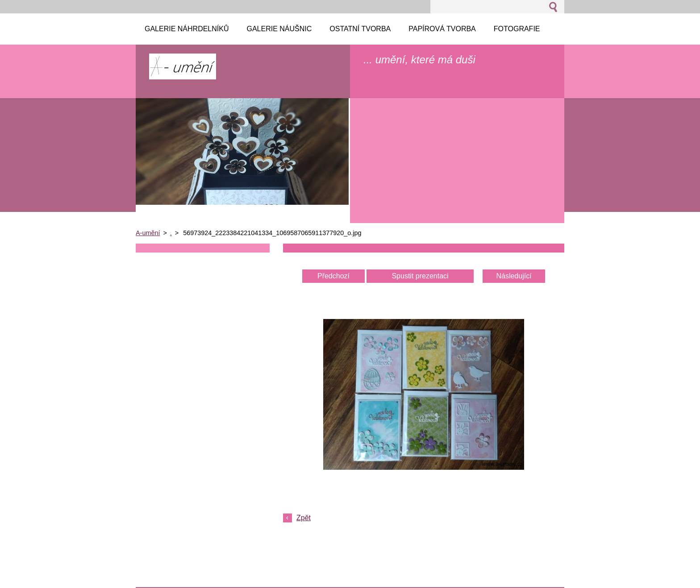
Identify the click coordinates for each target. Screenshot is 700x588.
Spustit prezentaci (420, 276)
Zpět (304, 518)
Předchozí (333, 276)
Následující (514, 276)
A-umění (148, 233)
